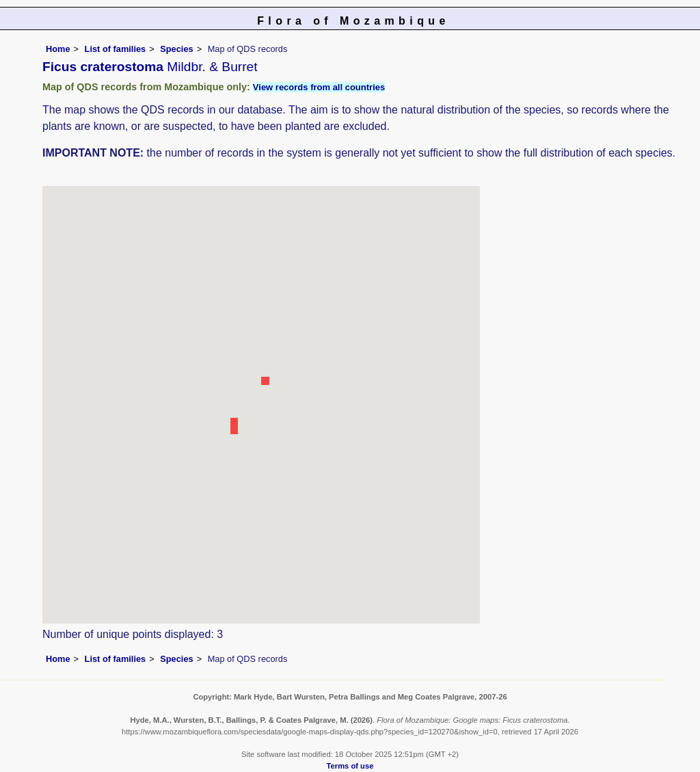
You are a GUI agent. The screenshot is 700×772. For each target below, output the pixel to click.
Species (176, 49)
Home (58, 49)
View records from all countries (319, 87)
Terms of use (350, 766)
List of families (116, 49)
